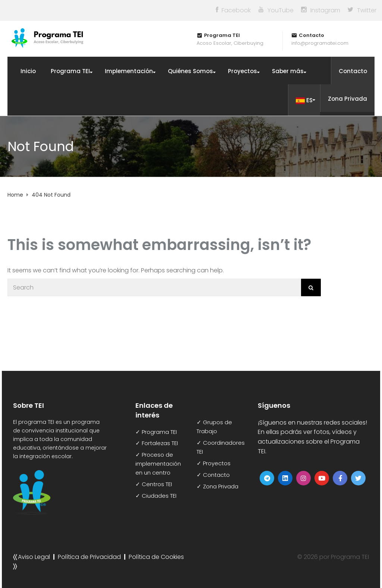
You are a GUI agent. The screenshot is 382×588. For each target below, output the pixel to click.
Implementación (129, 71)
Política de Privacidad (89, 557)
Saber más (288, 71)
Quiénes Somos (190, 71)
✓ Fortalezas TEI (157, 443)
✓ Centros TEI (154, 484)
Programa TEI (70, 71)
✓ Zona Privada (217, 486)
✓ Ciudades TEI (156, 496)
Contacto (353, 71)
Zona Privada (347, 99)
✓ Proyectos (214, 463)
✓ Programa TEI (156, 432)
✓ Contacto (213, 475)
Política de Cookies (156, 557)
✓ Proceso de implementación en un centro (158, 464)
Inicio (28, 71)
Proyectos (242, 71)
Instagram (325, 10)
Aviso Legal (34, 557)
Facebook (236, 10)
